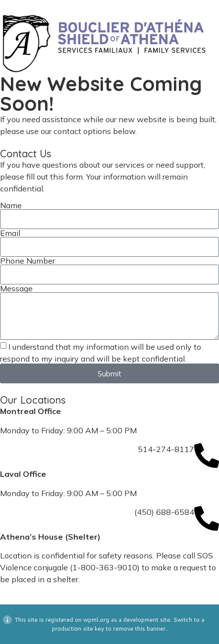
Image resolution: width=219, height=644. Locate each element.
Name (11, 205)
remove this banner (139, 628)
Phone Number (27, 261)
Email (10, 233)
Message (16, 288)
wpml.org (96, 620)
